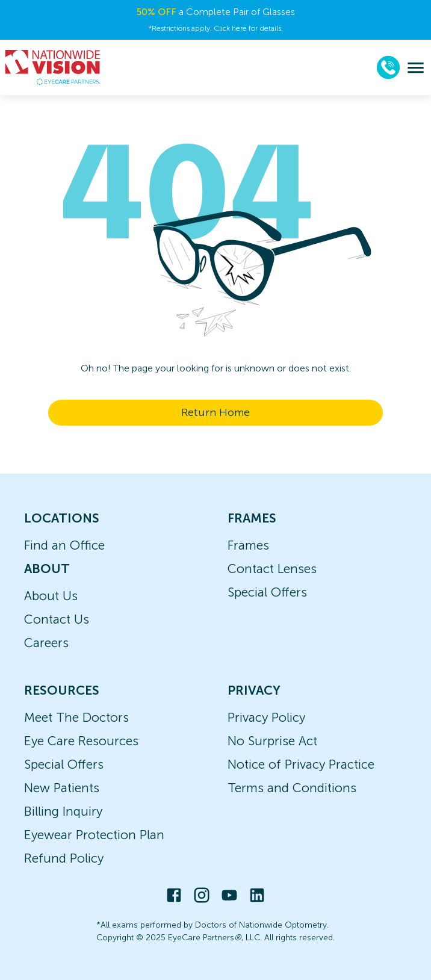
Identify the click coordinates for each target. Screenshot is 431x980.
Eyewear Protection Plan (94, 835)
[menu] (416, 68)
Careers (46, 643)
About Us (51, 596)
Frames (248, 545)
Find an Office (64, 545)
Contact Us (57, 619)
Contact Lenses (272, 569)
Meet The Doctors (76, 717)
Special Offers (267, 592)
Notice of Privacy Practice (301, 764)
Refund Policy (64, 858)
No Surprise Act (272, 741)
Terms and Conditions (292, 788)
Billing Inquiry (63, 811)
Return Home (215, 412)
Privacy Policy (266, 717)
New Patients (62, 788)
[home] (53, 67)
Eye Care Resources (81, 741)
